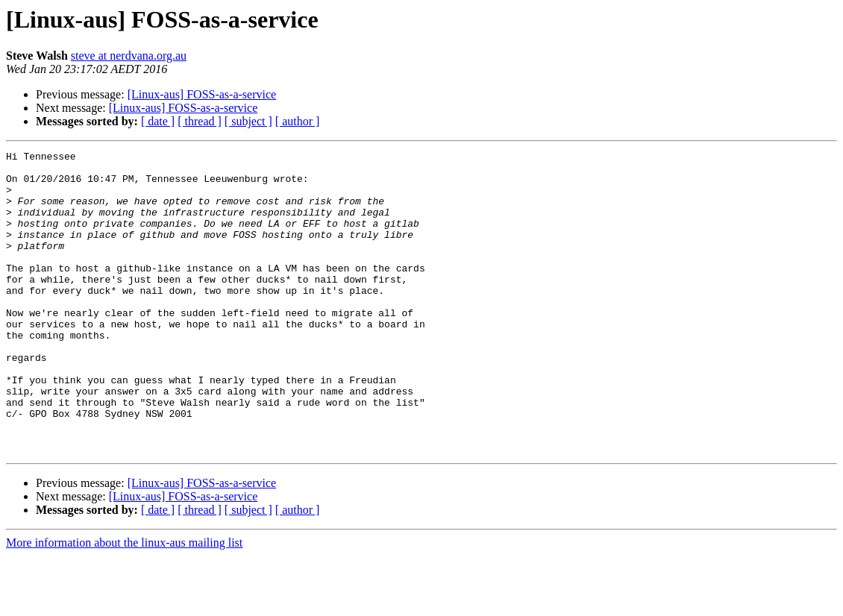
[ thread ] (200, 121)
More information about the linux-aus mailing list (124, 603)
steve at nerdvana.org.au (129, 56)
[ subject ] (248, 121)
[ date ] (158, 121)
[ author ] (298, 121)
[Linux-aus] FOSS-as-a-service (202, 94)
